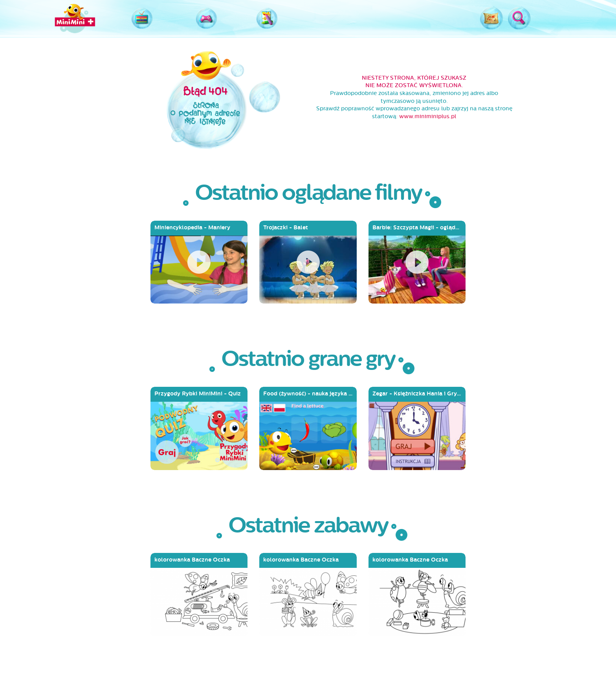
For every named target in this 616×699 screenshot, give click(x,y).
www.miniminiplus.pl (428, 116)
